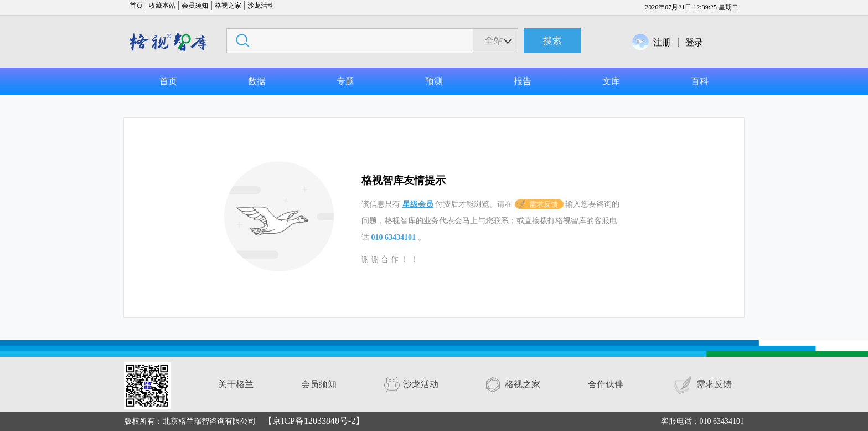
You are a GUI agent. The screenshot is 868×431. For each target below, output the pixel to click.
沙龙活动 (261, 6)
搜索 (552, 41)
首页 (136, 6)
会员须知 (195, 6)
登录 (694, 42)
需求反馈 (544, 204)
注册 (662, 42)
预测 (434, 81)
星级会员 (418, 204)
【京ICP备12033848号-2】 (314, 421)
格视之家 (228, 6)
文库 (611, 81)
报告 (523, 81)
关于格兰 (236, 384)
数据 (257, 81)
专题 (345, 81)
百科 (700, 81)
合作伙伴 (606, 384)
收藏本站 (162, 6)
